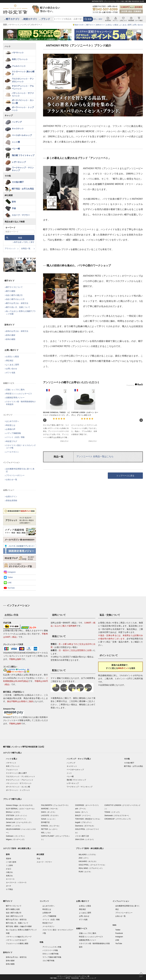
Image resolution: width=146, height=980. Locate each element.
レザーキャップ (19, 162)
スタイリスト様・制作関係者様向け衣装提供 (21, 403)
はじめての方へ (12, 421)
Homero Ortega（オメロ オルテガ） (20, 805)
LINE (9, 583)
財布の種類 (11, 339)
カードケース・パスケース (16, 883)
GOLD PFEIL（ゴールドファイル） (92, 865)
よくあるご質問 (125, 25)
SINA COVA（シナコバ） (85, 839)
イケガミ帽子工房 (82, 836)
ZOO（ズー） (84, 858)
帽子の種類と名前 (13, 909)
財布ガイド (101, 25)
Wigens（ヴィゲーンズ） (16, 839)
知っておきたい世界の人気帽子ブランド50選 (21, 312)
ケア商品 (9, 889)
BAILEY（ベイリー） (83, 816)
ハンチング (25, 25)
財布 (14, 202)
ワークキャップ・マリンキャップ (23, 169)
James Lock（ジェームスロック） (19, 822)
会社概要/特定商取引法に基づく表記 (20, 470)
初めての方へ (80, 25)
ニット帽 (16, 142)
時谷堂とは (11, 425)
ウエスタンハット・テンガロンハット (23, 80)
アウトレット (10, 248)
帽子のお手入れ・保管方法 (17, 303)
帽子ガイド (91, 25)
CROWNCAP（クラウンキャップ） (118, 819)
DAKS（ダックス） (49, 812)
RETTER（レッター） (50, 829)
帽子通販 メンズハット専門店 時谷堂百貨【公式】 (24, 747)
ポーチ (9, 886)
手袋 (14, 208)
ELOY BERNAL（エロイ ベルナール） (21, 809)
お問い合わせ (138, 25)
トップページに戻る (125, 476)
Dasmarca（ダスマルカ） (85, 826)
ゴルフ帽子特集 (48, 961)
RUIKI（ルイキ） (85, 872)
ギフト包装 (11, 373)
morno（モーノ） (82, 812)
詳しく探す (98, 19)
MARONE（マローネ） (50, 809)
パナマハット (14, 25)
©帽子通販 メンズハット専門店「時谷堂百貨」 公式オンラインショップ (73, 978)
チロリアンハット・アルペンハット (23, 87)
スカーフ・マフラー (21, 215)
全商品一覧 (26, 248)
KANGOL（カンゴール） (51, 826)
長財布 (9, 859)
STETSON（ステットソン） (17, 816)
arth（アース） (81, 809)
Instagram (12, 572)
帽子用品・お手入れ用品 (23, 189)
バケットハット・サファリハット (23, 94)
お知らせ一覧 (12, 480)
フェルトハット (19, 66)
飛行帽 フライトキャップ (23, 155)
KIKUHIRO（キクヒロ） (88, 861)
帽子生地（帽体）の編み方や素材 (19, 926)
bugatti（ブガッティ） (84, 822)
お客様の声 (11, 429)
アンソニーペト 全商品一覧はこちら (95, 456)
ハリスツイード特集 (50, 950)
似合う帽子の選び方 (14, 295)
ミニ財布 (9, 865)
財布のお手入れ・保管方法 (17, 331)
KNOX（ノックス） (14, 826)
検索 (90, 19)
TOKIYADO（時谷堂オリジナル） (88, 819)
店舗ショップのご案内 (15, 390)
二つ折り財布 (11, 862)
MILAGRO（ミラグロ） (88, 855)
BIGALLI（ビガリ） (13, 812)
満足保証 (10, 361)
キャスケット (18, 129)
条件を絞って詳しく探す (24, 242)
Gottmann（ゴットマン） (16, 836)
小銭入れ (9, 872)
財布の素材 (11, 335)
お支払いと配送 (112, 25)
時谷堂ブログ (12, 441)
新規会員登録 (12, 500)
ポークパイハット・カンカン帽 (23, 102)
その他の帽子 (18, 182)
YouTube (11, 588)
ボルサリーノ (37, 25)
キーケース (10, 879)
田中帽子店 (45, 822)
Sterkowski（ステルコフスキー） (117, 816)
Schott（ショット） (49, 819)
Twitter (10, 577)
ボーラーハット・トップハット (23, 109)
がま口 (9, 869)
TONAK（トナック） (112, 812)
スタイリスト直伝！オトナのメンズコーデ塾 (21, 447)
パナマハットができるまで (16, 940)
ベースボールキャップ (22, 135)
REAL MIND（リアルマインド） (91, 868)
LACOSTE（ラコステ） (50, 816)
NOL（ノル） (46, 833)
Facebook (119, 933)
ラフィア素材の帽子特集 (52, 957)
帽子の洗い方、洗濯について (18, 307)
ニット (69, 773)
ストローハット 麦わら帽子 (23, 73)
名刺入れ (9, 876)
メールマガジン (12, 452)
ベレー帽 (16, 149)
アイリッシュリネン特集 (52, 947)
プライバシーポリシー (15, 475)
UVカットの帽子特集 (51, 954)
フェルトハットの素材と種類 (17, 944)
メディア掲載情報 (13, 433)
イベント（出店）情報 (15, 437)
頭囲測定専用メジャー (15, 398)
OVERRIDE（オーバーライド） (87, 805)
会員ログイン (12, 496)
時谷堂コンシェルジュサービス (19, 394)
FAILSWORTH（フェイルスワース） (55, 805)
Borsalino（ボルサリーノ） (16, 819)
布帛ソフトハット (20, 59)
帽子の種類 (11, 291)
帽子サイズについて (14, 287)
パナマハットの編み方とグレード (19, 937)
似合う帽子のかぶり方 (15, 299)
